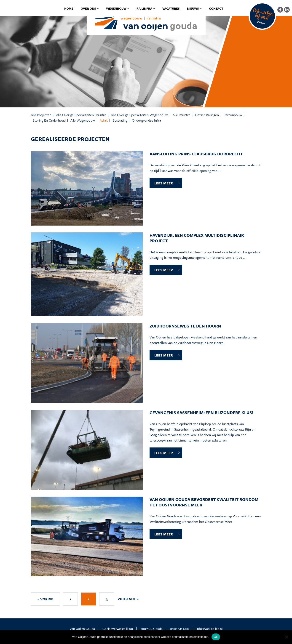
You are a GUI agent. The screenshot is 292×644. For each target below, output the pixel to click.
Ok (216, 637)
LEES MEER (164, 183)
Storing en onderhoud (49, 120)
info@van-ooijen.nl (209, 629)
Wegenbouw (118, 8)
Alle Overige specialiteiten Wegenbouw (139, 115)
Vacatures (171, 8)
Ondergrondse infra (146, 120)
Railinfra (146, 8)
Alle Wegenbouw (83, 120)
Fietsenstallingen (207, 115)
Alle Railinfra (181, 115)
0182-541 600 (179, 629)
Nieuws (194, 8)
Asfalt (104, 120)
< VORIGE (45, 599)
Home (69, 8)
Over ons (90, 8)
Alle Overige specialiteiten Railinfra (81, 115)
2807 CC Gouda (152, 629)
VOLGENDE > (128, 599)
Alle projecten (41, 115)
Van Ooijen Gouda (82, 629)
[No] (286, 637)
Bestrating (120, 120)
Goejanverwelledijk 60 (118, 629)
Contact (216, 8)
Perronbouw (233, 115)
